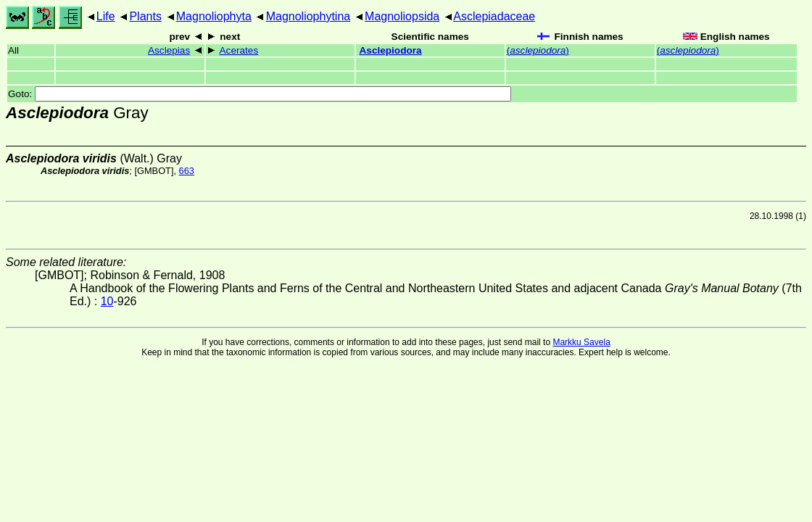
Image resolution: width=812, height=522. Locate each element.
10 (107, 301)
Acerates (239, 50)
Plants (145, 16)
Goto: (260, 94)
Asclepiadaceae (494, 16)
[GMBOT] (154, 171)
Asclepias (169, 50)
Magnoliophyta (214, 16)
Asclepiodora (391, 50)
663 (187, 171)
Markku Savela (581, 342)
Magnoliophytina (308, 16)
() (538, 50)
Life (106, 16)
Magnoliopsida (402, 16)
